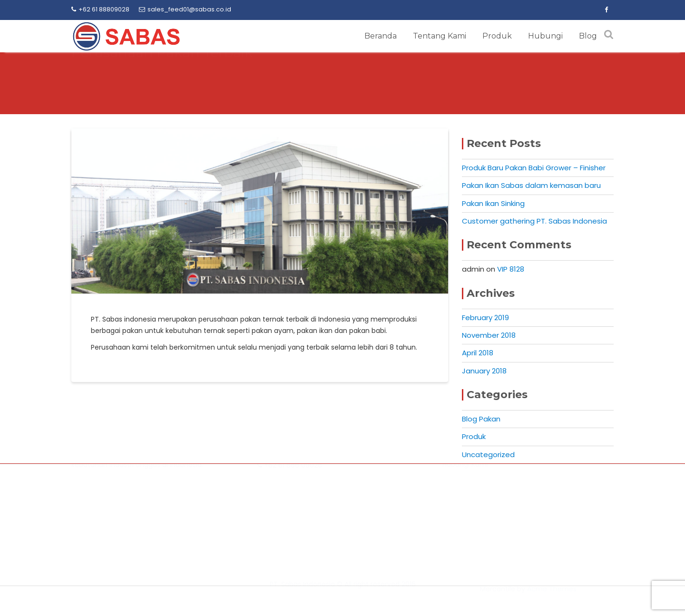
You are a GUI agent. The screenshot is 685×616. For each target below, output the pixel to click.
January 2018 (484, 371)
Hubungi (545, 36)
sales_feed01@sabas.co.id (185, 9)
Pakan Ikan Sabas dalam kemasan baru (531, 185)
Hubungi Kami (465, 528)
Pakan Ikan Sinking (493, 203)
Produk (497, 36)
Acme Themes (552, 600)
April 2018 (478, 353)
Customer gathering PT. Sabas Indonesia (534, 221)
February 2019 (485, 318)
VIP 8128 (511, 269)
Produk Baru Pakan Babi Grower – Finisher (534, 168)
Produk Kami (463, 517)
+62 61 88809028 (100, 9)
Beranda (381, 36)
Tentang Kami (440, 36)
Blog (588, 36)
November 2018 (489, 335)
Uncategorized (488, 455)
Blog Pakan (481, 419)
